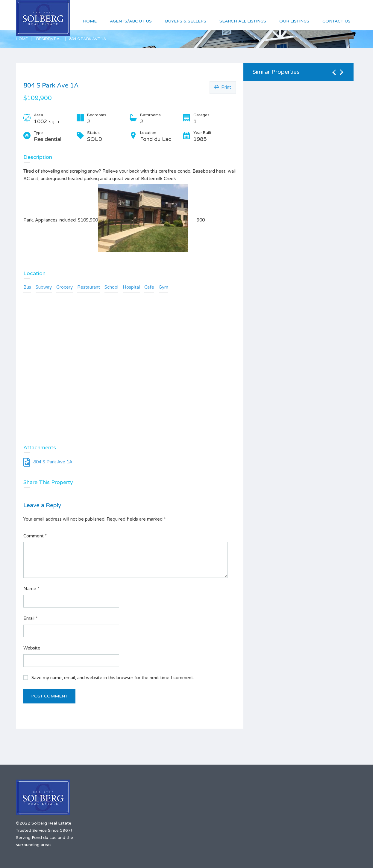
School (111, 287)
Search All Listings (243, 21)
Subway (44, 287)
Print (223, 87)
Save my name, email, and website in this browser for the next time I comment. (113, 678)
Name (31, 589)
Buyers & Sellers (186, 21)
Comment (35, 536)
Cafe (149, 287)
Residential (49, 39)
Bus (27, 287)
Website (32, 648)
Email (30, 618)
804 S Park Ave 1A (48, 462)
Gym (163, 287)
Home (22, 39)
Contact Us (336, 21)
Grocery (65, 287)
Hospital (131, 287)
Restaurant (89, 287)
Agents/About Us (131, 21)
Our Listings (294, 21)
